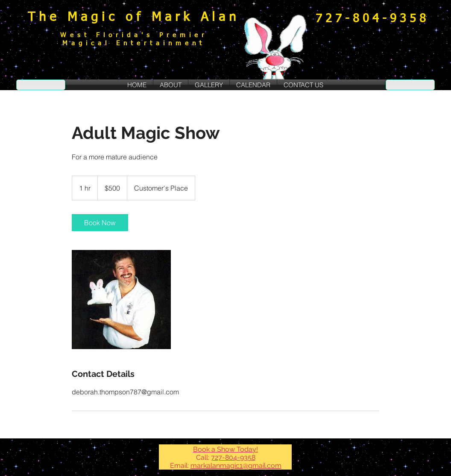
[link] (100, 223)
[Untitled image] (121, 300)
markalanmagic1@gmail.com (236, 466)
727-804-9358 (233, 457)
